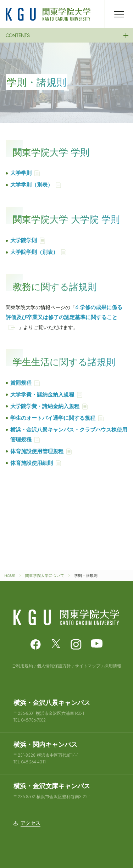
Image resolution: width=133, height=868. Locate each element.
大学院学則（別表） (34, 252)
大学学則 (21, 173)
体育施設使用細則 (32, 463)
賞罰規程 (21, 383)
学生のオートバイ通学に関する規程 (53, 418)
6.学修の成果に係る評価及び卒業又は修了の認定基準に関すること (64, 312)
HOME (10, 575)
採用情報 (113, 666)
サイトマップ (88, 666)
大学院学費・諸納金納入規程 (45, 406)
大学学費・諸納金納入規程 (42, 395)
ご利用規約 (22, 666)
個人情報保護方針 (54, 666)
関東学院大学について (45, 575)
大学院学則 (24, 240)
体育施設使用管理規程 (37, 451)
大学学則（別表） (32, 185)
